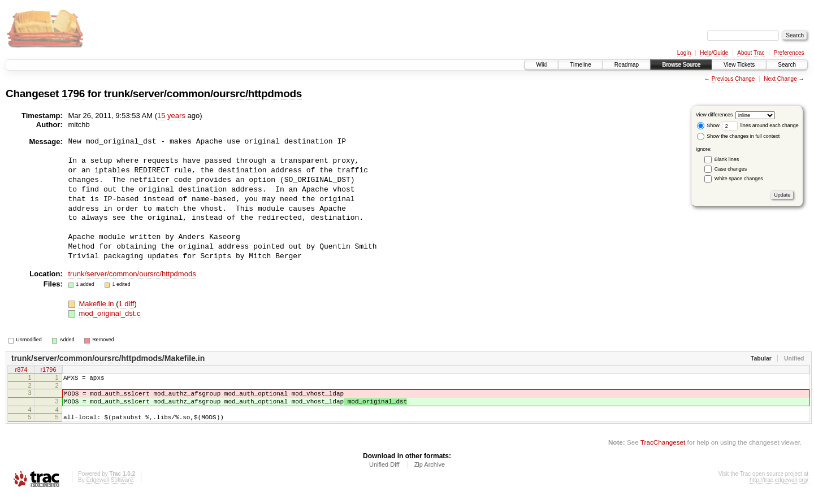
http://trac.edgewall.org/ (779, 488)
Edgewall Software (109, 488)
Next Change (780, 79)
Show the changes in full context (739, 136)
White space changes (739, 179)
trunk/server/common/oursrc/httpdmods (203, 94)
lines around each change (760, 125)
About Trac (751, 53)
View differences (715, 115)
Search (787, 65)
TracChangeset (663, 451)
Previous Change (733, 79)
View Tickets (739, 65)
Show (708, 125)
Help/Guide (714, 53)
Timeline (580, 65)
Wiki (541, 65)
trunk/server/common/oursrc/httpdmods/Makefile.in (108, 358)
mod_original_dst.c (109, 313)
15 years (171, 116)
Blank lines (727, 159)
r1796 (48, 370)
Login (684, 53)
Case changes (731, 169)
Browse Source (681, 65)
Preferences (789, 53)
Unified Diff (384, 473)
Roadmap (627, 65)
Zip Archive (430, 473)
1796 (73, 94)
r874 (21, 370)
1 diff (126, 304)
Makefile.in (97, 304)
